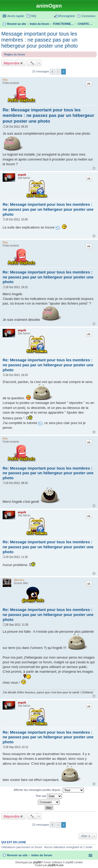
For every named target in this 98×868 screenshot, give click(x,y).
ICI (58, 227)
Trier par (49, 796)
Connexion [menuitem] (88, 16)
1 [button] (58, 72)
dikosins (19, 580)
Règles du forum (15, 54)
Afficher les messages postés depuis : (49, 790)
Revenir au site (17, 855)
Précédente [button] (52, 72)
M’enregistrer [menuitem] (67, 16)
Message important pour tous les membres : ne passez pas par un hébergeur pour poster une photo (39, 40)
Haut (94, 168)
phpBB (37, 862)
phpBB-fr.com (56, 865)
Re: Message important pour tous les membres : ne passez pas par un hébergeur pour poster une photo (48, 116)
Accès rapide (16, 16)
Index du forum (42, 855)
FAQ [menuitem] (33, 16)
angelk (22, 175)
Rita (5, 80)
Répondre (12, 63)
